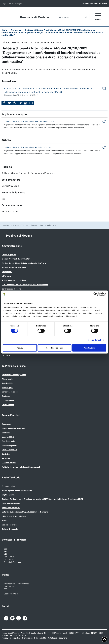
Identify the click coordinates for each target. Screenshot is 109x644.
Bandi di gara (7, 388)
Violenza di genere (9, 445)
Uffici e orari (7, 276)
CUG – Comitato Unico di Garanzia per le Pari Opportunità (25, 285)
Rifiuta (20, 348)
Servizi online (101, 3)
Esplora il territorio (10, 525)
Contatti (85, 3)
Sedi (6, 549)
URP (91, 3)
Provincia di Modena (34, 17)
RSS (6, 589)
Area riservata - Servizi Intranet (16, 583)
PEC (6, 551)
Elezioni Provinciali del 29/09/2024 (16, 259)
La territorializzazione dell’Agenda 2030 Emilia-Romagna (25, 512)
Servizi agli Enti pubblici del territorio (17, 490)
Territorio (6, 458)
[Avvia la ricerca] (86, 17)
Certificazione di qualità (12, 289)
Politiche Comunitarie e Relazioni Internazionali (21, 467)
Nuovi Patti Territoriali (11, 508)
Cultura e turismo (9, 463)
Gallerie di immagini (10, 529)
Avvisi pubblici (8, 383)
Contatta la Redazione (13, 562)
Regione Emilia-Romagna (12, 4)
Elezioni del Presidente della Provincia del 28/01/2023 (24, 263)
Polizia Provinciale (9, 450)
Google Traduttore (11, 594)
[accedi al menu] (98, 16)
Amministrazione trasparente (14, 375)
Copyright (63, 638)
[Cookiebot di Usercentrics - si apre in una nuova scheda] (95, 294)
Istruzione (6, 433)
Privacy (5, 638)
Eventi (4, 520)
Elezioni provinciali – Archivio (14, 267)
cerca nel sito (64, 17)
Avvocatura (7, 424)
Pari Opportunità (9, 441)
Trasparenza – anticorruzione (14, 280)
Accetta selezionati (54, 348)
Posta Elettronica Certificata (15, 635)
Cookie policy (15, 638)
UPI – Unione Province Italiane (14, 516)
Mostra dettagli (95, 340)
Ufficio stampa (8, 405)
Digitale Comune (9, 495)
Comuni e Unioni (9, 486)
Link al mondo (9, 586)
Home (4, 30)
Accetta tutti (89, 348)
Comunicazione (8, 400)
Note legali (52, 638)
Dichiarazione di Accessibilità (34, 638)
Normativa (16, 30)
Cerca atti (6, 355)
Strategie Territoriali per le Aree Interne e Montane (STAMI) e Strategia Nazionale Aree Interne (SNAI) (43, 499)
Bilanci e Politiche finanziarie (14, 428)
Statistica (6, 454)
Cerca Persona (10, 559)
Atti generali (7, 272)
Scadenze (6, 396)
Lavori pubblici (8, 437)
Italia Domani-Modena (11, 503)
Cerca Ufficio (9, 556)
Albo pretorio (7, 379)
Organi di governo (9, 255)
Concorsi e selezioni (10, 392)
